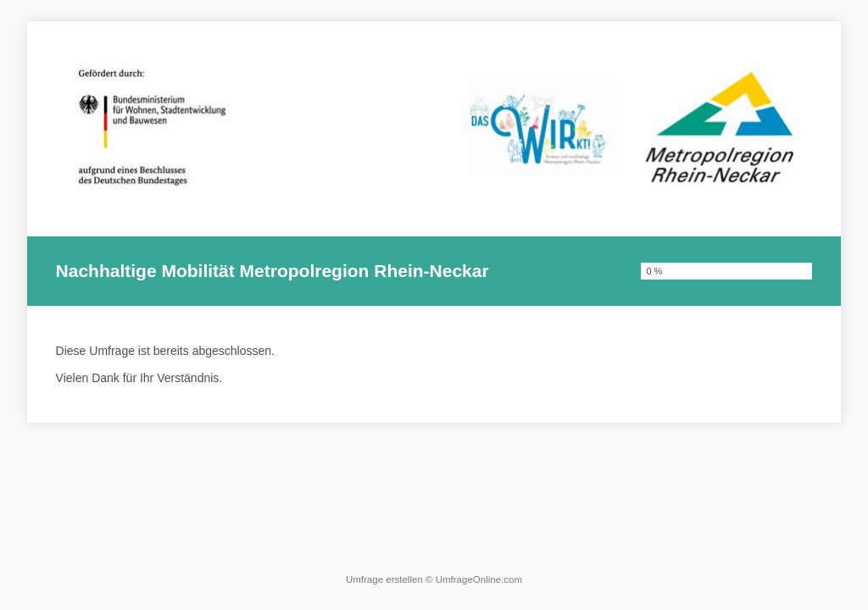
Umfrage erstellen (384, 579)
